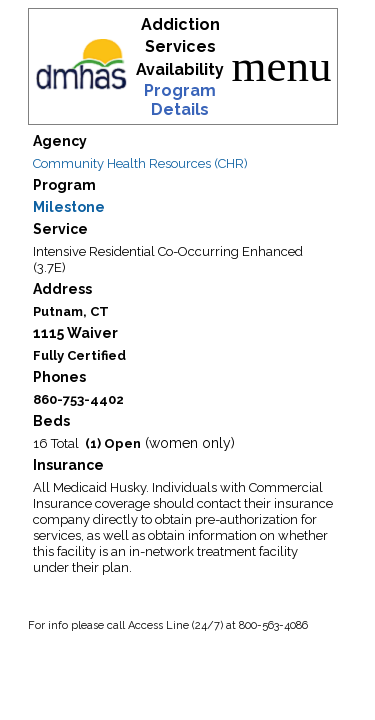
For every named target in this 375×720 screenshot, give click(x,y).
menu (282, 66)
